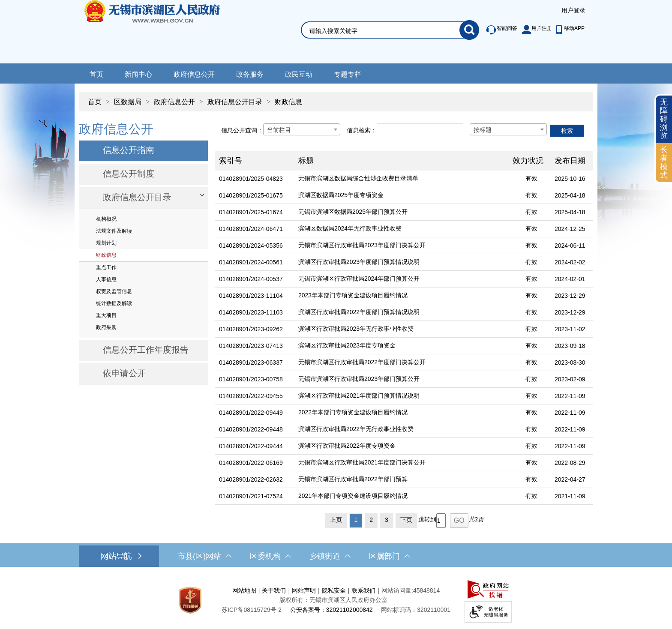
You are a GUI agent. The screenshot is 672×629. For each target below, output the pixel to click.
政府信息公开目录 (235, 102)
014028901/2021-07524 (251, 496)
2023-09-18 (570, 346)
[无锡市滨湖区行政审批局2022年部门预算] (401, 480)
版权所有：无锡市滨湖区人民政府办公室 (333, 600)
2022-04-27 (570, 479)
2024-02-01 (570, 279)
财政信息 (288, 102)
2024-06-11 (570, 246)
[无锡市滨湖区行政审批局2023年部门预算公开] (401, 379)
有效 (531, 178)
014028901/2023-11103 (251, 312)
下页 (406, 520)
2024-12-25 (570, 229)
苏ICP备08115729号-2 (252, 610)
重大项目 (106, 315)
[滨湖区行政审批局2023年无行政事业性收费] (401, 329)
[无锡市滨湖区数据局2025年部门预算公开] (401, 212)
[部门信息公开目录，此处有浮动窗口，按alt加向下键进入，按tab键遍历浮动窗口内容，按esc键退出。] (144, 198)
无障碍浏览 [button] (664, 119)
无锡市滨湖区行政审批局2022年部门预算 (353, 479)
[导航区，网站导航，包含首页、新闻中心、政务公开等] (336, 73)
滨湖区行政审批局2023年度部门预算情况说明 (359, 262)
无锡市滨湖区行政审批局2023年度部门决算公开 (362, 245)
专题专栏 (348, 74)
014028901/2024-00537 (251, 279)
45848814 (426, 590)
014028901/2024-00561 (251, 262)
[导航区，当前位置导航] (336, 97)
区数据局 (128, 102)
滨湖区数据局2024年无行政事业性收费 (350, 228)
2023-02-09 (570, 379)
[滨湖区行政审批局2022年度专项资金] (401, 446)
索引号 (231, 161)
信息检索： (362, 130)
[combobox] (302, 129)
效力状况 (528, 161)
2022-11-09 (570, 396)
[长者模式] (664, 163)
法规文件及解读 (114, 231)
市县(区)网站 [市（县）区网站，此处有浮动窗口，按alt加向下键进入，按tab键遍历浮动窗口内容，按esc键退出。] (204, 556)
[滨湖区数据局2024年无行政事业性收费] (401, 229)
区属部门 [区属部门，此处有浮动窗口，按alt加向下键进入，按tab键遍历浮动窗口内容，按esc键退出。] (390, 556)
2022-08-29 (570, 463)
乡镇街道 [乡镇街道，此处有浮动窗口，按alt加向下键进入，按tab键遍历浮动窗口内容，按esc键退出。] (330, 556)
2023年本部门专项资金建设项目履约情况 (353, 295)
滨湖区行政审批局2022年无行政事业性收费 (356, 429)
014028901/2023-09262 (251, 329)
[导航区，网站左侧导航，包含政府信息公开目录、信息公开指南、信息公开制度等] (144, 252)
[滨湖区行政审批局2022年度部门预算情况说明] (401, 313)
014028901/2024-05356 (251, 246)
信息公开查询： (242, 130)
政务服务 (250, 74)
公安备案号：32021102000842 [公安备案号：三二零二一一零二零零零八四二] (331, 610)
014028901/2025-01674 (251, 212)
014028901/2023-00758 (251, 379)
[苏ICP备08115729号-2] (252, 610)
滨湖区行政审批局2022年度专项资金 (347, 446)
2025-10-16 (570, 179)
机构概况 (106, 219)
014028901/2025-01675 (251, 195)
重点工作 (106, 267)
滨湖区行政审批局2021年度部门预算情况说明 (359, 395)
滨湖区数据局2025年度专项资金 (341, 195)
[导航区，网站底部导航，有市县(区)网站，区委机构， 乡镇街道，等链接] (336, 556)
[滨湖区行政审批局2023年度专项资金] (401, 346)
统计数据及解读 (114, 303)
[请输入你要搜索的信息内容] (384, 31)
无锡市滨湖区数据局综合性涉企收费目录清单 (358, 178)
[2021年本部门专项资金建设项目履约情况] (401, 496)
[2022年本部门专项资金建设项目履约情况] (401, 413)
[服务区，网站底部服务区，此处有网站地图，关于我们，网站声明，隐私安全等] (336, 600)
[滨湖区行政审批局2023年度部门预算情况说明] (401, 262)
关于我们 (274, 590)
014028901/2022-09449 (251, 413)
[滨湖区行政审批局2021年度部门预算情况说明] (401, 396)
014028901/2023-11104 (251, 296)
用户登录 (573, 10)
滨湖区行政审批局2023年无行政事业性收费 (356, 329)
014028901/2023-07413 (251, 346)
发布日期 (570, 161)
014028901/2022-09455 (251, 396)
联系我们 (363, 590)
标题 (306, 161)
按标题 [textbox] (483, 130)
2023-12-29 (570, 296)
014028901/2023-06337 (251, 362)
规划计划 (106, 243)
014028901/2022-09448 (251, 429)
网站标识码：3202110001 (416, 610)
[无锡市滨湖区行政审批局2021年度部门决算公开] (401, 463)
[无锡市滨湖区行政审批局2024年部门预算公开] (401, 279)
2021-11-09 (570, 496)
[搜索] (469, 30)
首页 (96, 74)
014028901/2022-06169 (251, 463)
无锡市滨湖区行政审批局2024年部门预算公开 (359, 279)
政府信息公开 (194, 74)
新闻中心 (138, 74)
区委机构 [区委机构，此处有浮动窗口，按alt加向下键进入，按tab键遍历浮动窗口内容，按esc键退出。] (270, 556)
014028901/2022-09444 (251, 446)
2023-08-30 (570, 362)
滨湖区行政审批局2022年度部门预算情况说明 (359, 312)
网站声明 (304, 590)
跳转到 (427, 519)
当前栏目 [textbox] (279, 130)
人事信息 (106, 279)
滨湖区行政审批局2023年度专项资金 (347, 345)
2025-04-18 (570, 195)
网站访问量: (397, 590)
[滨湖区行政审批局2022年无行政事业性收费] (401, 430)
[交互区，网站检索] (380, 20)
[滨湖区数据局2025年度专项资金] (401, 196)
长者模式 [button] (664, 162)
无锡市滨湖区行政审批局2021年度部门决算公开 (362, 462)
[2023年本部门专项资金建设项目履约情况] (401, 296)
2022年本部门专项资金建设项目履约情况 (353, 412)
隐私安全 (334, 590)
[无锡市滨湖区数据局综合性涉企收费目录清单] (401, 179)
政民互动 (299, 74)
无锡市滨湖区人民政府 (164, 32)
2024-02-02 (570, 262)
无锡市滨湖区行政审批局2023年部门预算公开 (359, 379)
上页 (336, 520)
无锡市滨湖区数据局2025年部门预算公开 (353, 212)
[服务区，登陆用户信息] (573, 11)
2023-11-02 (570, 329)
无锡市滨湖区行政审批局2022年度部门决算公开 (362, 362)
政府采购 (106, 327)
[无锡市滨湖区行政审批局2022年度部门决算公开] (401, 363)
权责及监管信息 (114, 291)
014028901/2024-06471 (251, 229)
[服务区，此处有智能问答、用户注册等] (533, 30)
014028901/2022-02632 (251, 479)
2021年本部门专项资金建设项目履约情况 (353, 496)
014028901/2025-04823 (251, 179)
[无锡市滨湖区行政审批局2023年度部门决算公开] (401, 246)
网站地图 (244, 590)
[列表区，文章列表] (404, 324)
